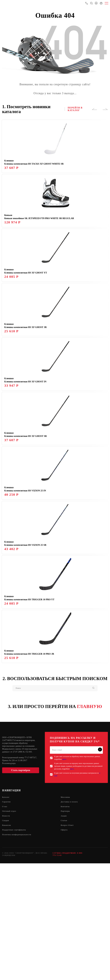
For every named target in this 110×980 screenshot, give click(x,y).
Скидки (6, 936)
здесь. (64, 874)
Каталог (6, 912)
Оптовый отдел (10, 927)
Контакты (65, 922)
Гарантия (7, 917)
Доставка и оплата (70, 917)
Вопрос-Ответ (68, 941)
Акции (64, 931)
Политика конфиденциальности (18, 951)
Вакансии (7, 941)
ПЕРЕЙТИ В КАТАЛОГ (75, 109)
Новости (6, 931)
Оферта (64, 946)
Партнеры (66, 927)
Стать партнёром (21, 885)
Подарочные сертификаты (15, 946)
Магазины (66, 912)
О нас (5, 922)
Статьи (64, 936)
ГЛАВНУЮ (90, 821)
